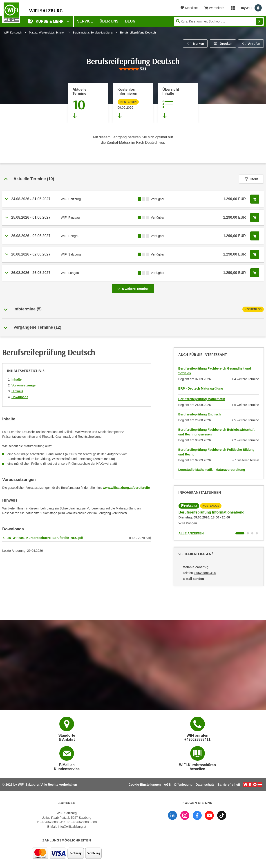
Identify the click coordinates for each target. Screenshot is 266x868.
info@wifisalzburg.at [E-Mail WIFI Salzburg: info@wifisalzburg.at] (72, 827)
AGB (167, 785)
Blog (130, 21)
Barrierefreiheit (229, 785)
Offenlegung (183, 785)
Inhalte (17, 379)
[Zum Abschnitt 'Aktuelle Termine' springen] (88, 103)
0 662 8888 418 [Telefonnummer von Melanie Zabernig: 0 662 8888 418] (205, 573)
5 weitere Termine (134, 287)
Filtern (251, 179)
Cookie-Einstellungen (145, 785)
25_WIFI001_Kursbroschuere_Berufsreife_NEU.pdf (45, 538)
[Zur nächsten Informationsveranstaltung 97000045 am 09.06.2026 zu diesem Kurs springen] (133, 103)
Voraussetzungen (25, 385)
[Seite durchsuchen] (219, 21)
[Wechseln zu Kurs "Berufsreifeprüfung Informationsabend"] (240, 533)
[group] (133, 69)
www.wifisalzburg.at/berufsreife (126, 488)
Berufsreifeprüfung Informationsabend (211, 512)
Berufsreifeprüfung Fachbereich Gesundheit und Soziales (215, 371)
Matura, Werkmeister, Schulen (47, 33)
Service (85, 21)
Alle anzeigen (191, 533)
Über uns (109, 21)
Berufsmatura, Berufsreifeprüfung (93, 33)
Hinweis (17, 391)
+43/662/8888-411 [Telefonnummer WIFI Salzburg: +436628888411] (53, 822)
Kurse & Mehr (46, 21)
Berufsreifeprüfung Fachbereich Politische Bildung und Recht (216, 452)
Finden (259, 21)
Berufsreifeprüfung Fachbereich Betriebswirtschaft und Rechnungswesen (216, 432)
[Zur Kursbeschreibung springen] (178, 103)
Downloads (20, 397)
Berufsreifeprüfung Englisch (200, 414)
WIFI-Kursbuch (13, 33)
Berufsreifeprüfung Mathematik (202, 399)
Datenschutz (205, 785)
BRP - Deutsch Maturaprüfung (201, 388)
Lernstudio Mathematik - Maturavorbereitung (212, 470)
